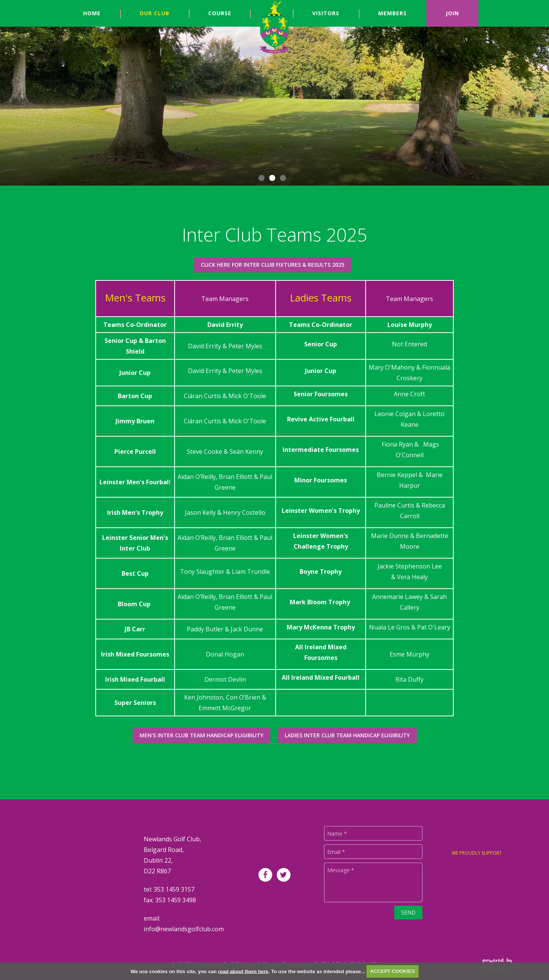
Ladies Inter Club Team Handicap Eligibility (347, 735)
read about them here (243, 971)
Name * (337, 833)
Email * (336, 852)
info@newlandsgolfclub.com (184, 929)
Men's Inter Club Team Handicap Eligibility (201, 735)
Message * (341, 870)
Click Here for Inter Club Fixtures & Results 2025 (273, 265)
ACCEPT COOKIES (392, 971)
